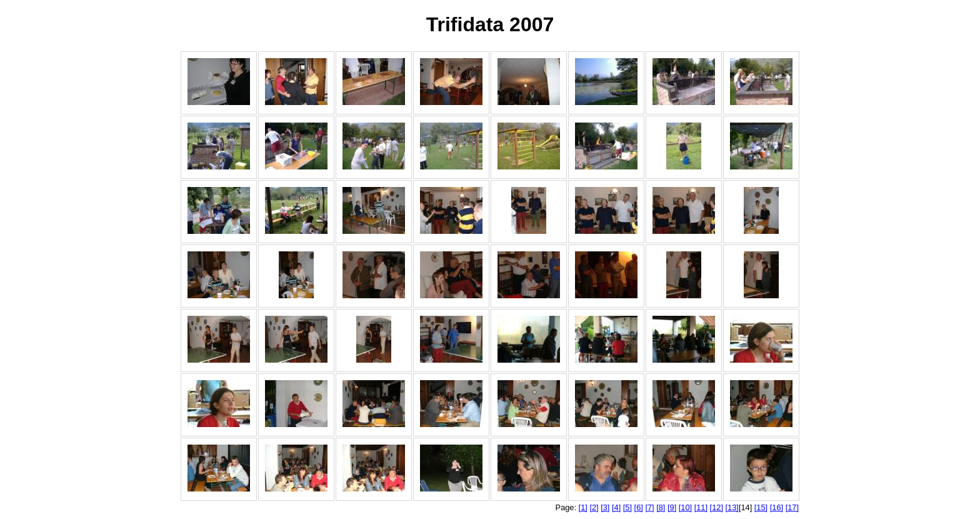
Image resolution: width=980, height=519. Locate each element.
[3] (605, 507)
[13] (732, 507)
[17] (792, 507)
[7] (649, 507)
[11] (701, 507)
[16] (777, 507)
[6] (639, 507)
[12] (717, 507)
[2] (594, 507)
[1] (583, 507)
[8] (661, 507)
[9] (672, 507)
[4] (616, 507)
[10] (685, 507)
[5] (627, 507)
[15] (761, 507)
